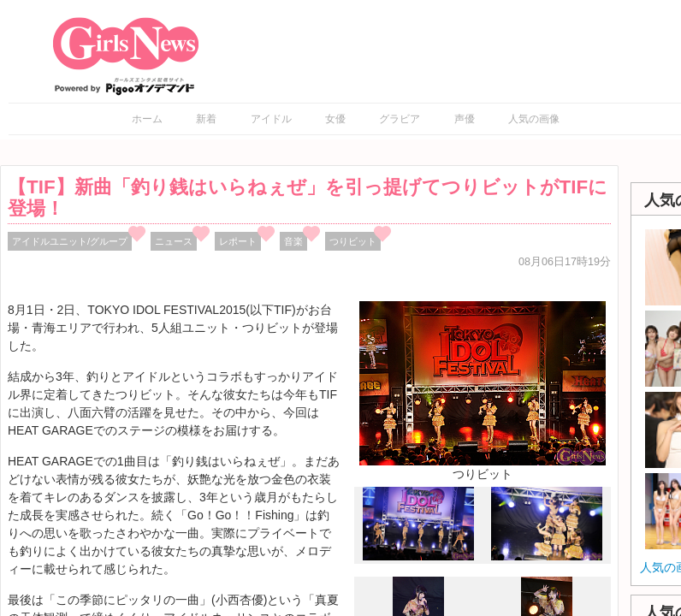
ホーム (147, 119)
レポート (238, 241)
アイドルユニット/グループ (70, 241)
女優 (335, 119)
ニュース (174, 241)
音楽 (293, 241)
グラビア (400, 119)
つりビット (353, 241)
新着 (206, 119)
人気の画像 (534, 119)
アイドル (271, 119)
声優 (465, 119)
